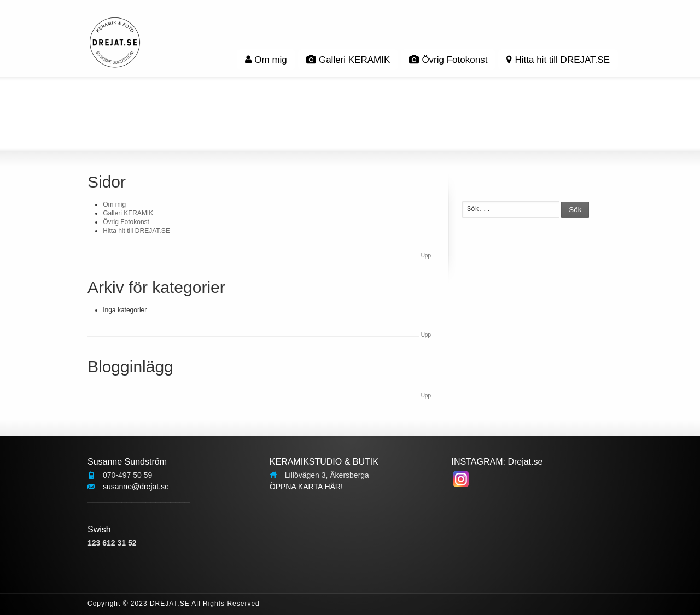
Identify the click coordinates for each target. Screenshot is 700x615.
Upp (426, 256)
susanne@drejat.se (136, 487)
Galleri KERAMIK (348, 60)
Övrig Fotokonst (448, 60)
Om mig (266, 60)
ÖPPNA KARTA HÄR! (306, 487)
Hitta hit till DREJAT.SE (558, 60)
